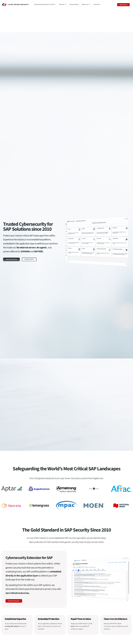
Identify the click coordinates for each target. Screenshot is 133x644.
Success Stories (74, 4)
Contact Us (97, 4)
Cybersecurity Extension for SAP (45, 4)
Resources (86, 4)
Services (63, 4)
